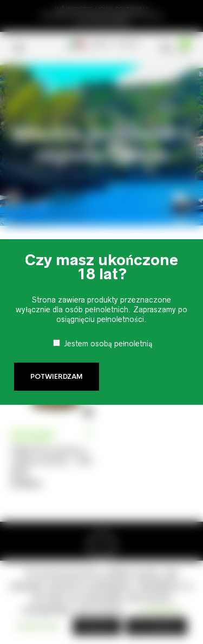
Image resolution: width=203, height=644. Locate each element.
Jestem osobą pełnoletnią (108, 344)
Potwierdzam (57, 377)
